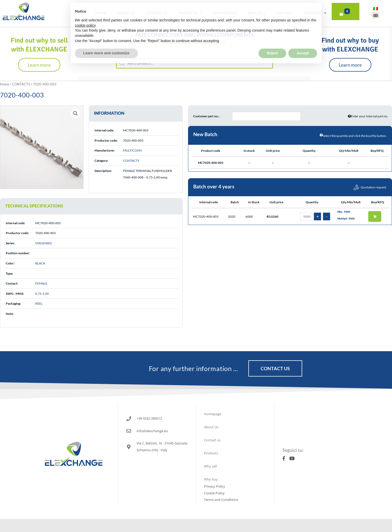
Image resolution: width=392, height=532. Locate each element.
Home (101, 13)
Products (190, 13)
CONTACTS (21, 84)
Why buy (285, 13)
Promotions (225, 13)
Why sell (257, 13)
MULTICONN (132, 150)
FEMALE (41, 283)
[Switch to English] (376, 15)
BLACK (40, 263)
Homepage (213, 414)
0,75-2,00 (42, 294)
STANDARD (43, 243)
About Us (126, 13)
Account (315, 13)
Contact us (156, 13)
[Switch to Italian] (376, 8)
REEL (39, 303)
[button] (75, 113)
